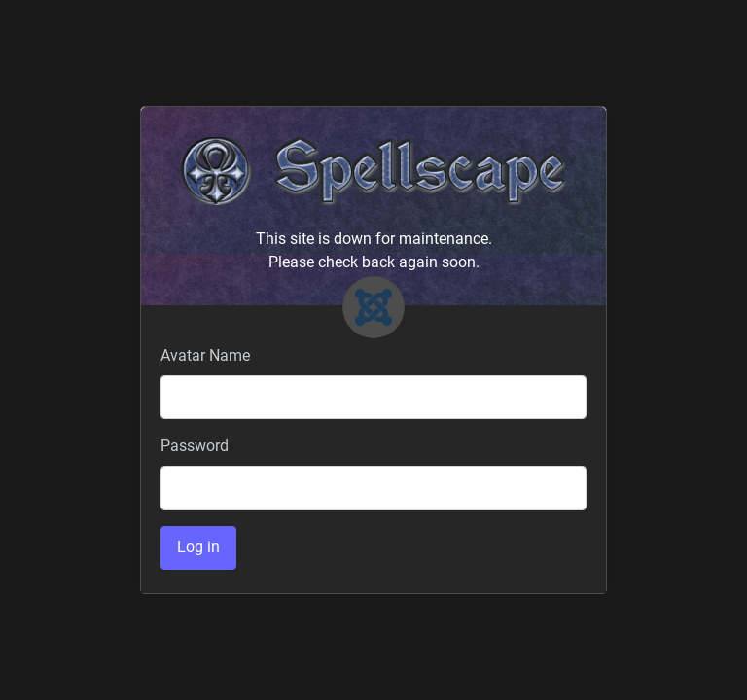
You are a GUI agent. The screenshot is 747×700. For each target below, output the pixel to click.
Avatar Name (205, 355)
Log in (198, 547)
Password (195, 446)
